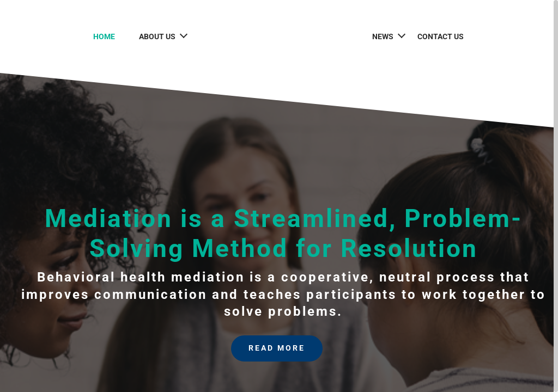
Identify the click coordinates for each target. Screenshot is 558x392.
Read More (277, 350)
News (389, 36)
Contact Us (447, 36)
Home (98, 36)
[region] (279, 196)
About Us (151, 36)
